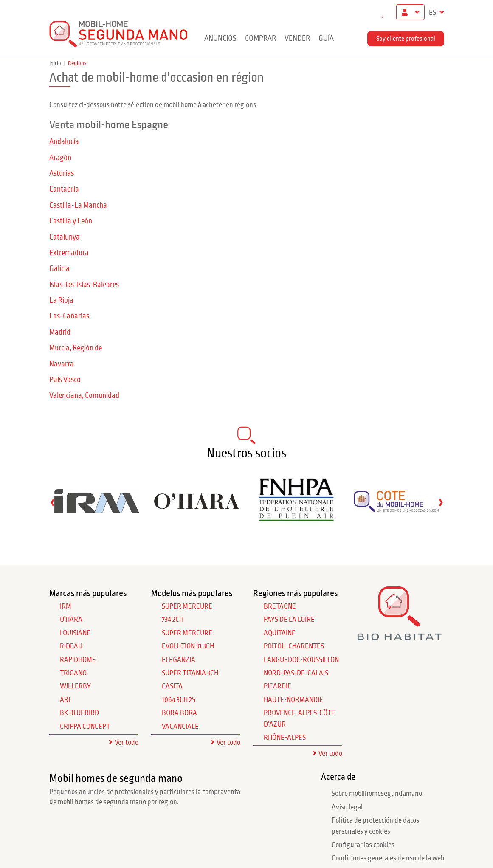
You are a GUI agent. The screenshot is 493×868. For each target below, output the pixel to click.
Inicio (55, 63)
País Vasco (65, 380)
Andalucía (64, 142)
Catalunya (65, 237)
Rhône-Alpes (285, 738)
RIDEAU (71, 646)
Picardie (277, 686)
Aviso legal (347, 807)
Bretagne (280, 606)
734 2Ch (173, 620)
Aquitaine (280, 633)
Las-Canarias (69, 316)
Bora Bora (179, 713)
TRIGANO (73, 673)
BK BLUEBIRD (79, 713)
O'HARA (71, 620)
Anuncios (220, 38)
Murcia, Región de (76, 348)
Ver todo (127, 743)
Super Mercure (187, 606)
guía (326, 38)
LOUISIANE (75, 633)
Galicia (59, 269)
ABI (65, 700)
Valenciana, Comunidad (84, 396)
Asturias (62, 173)
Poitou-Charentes (294, 646)
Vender (297, 38)
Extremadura (69, 253)
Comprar (261, 38)
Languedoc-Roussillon (301, 660)
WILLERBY (75, 686)
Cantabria (64, 189)
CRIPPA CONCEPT (85, 727)
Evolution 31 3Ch (188, 646)
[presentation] (53, 502)
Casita (172, 686)
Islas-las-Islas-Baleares (84, 285)
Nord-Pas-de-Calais (296, 673)
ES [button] (433, 13)
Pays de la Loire (289, 620)
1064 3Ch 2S (179, 700)
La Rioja (61, 300)
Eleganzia (179, 660)
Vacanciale (180, 727)
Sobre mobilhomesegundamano (377, 794)
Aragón (60, 158)
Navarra (62, 364)
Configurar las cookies (363, 845)
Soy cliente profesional (406, 39)
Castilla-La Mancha (78, 205)
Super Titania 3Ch (190, 673)
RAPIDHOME (78, 660)
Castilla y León (71, 221)
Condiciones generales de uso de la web (388, 858)
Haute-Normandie (293, 700)
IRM (66, 606)
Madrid (60, 332)
